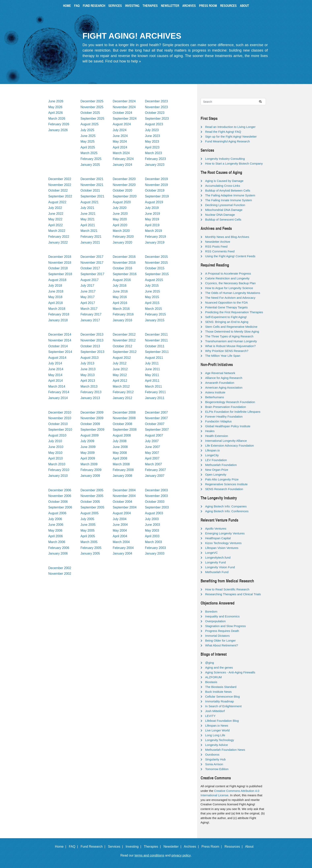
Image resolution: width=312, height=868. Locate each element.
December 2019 (157, 179)
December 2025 (92, 101)
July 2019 (152, 208)
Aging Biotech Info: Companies (226, 506)
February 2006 (59, 548)
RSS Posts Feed (216, 246)
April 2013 (88, 381)
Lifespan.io (213, 450)
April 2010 (56, 458)
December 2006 (60, 490)
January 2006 (58, 553)
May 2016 (120, 297)
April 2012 (120, 381)
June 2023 (153, 136)
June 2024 (120, 136)
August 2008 (122, 435)
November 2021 (92, 185)
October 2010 (58, 424)
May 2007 (152, 453)
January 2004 (123, 553)
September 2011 (157, 352)
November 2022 (60, 185)
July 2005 (88, 519)
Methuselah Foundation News (225, 750)
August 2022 (57, 202)
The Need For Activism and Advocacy (230, 298)
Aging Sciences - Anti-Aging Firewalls (230, 672)
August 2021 (90, 202)
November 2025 (92, 107)
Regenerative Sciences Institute (226, 484)
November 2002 (60, 574)
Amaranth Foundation (220, 383)
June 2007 (153, 447)
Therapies (150, 6)
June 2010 (56, 447)
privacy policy (181, 855)
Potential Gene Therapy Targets (226, 307)
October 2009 (90, 424)
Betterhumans (215, 397)
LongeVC (212, 553)
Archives (189, 6)
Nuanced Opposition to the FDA (227, 302)
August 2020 (122, 202)
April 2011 (152, 381)
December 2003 (157, 490)
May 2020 (120, 219)
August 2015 (154, 280)
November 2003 (157, 496)
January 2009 (90, 476)
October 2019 (155, 190)
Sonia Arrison (214, 764)
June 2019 (153, 214)
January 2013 (90, 398)
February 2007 (155, 470)
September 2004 (125, 507)
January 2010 (58, 476)
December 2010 (60, 412)
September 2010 (60, 430)
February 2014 (59, 392)
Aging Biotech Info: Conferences (227, 511)
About (244, 6)
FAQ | (74, 847)
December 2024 (124, 101)
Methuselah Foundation (221, 465)
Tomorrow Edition (217, 769)
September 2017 (92, 274)
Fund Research (94, 6)
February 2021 (91, 237)
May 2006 (55, 530)
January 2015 (155, 320)
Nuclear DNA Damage (220, 215)
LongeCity (212, 455)
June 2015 (153, 291)
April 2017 (88, 303)
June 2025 (88, 136)
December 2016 (124, 257)
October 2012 (123, 346)
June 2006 (56, 525)
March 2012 (121, 386)
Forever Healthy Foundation (224, 416)
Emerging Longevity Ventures (225, 533)
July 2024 (120, 130)
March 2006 (57, 542)
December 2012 (124, 334)
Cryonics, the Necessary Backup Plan (231, 283)
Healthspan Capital (218, 538)
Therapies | (153, 847)
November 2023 (157, 107)
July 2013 (88, 363)
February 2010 (59, 470)
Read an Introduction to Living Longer (230, 127)
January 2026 (58, 130)
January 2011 (155, 398)
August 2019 (154, 202)
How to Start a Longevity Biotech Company (234, 163)
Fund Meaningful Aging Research (228, 141)
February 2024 (123, 159)
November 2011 (157, 340)
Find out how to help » (123, 61)
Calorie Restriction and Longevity (227, 278)
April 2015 (152, 303)
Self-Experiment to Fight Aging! (226, 317)
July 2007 (152, 441)
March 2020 (121, 231)
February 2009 (91, 470)
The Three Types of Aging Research (229, 336)
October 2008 (123, 424)
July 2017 (88, 286)
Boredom (211, 611)
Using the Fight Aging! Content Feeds (230, 256)
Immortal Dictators (218, 636)
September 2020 (125, 196)
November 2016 (124, 263)
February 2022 (59, 237)
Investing (132, 6)
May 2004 (120, 530)
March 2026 (57, 119)
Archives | (192, 847)
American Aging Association (224, 387)
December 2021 (92, 179)
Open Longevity (216, 474)
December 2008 (124, 412)
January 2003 (155, 553)
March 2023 (154, 153)
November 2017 (92, 263)
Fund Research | (94, 847)
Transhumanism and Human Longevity (231, 341)
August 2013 (90, 358)
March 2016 (121, 309)
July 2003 (152, 519)
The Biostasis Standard (221, 687)
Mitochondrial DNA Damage (224, 210)
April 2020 (120, 225)
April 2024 (120, 147)
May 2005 (88, 530)
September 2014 (60, 352)
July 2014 (55, 363)
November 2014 (60, 340)
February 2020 (123, 237)
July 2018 (55, 286)
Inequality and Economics (222, 616)
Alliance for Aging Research (224, 378)
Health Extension (217, 436)
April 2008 (120, 458)
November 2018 (60, 263)
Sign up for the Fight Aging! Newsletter (231, 136)
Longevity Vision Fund (220, 567)
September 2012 (125, 352)
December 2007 (157, 412)
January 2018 (58, 320)
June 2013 (88, 369)
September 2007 (157, 430)
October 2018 (58, 268)
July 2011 (152, 363)
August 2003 (154, 513)
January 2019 (155, 242)
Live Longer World (217, 730)
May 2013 (88, 375)
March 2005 (89, 542)
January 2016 (123, 320)
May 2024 (120, 142)
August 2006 (57, 513)
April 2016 (120, 303)
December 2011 (157, 334)
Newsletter (170, 6)
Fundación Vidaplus (218, 421)
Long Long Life (215, 735)
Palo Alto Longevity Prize (222, 479)
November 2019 (157, 185)
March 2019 (154, 231)
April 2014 (56, 381)
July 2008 (120, 441)
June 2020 (120, 214)
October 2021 (90, 190)
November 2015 (157, 263)
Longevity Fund (216, 562)
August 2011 (154, 358)
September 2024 (125, 119)
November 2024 (124, 107)
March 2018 (57, 309)
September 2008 (125, 430)
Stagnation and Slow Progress (226, 626)
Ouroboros (212, 754)
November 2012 (124, 340)
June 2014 (56, 369)
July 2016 (120, 286)
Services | (116, 847)
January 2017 (90, 320)
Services (115, 6)
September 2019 (157, 196)
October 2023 (155, 113)
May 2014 (55, 375)
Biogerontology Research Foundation (230, 402)
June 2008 (120, 447)
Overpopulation (216, 621)
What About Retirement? (222, 645)
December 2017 (92, 257)
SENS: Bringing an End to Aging (227, 322)
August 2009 (90, 435)
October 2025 (90, 113)
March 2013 (89, 386)
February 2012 (123, 392)
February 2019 (155, 237)
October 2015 (155, 268)
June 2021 (88, 214)
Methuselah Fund (217, 572)
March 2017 (89, 309)
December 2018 (60, 257)
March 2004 (121, 542)
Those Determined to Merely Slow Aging (232, 331)
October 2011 (155, 346)
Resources (228, 6)
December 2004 (124, 490)
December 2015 (157, 257)
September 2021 (92, 196)
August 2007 (154, 435)
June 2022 (56, 214)
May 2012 (120, 375)
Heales (210, 431)
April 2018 (56, 303)
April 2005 (88, 536)
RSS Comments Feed (220, 251)
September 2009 (92, 430)
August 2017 (90, 280)
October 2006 (58, 502)
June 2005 (88, 525)
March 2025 (89, 153)
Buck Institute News (219, 692)
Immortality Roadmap (220, 701)
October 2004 (123, 502)
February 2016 (123, 314)
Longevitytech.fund (218, 557)
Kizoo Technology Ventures (223, 543)
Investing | (134, 847)
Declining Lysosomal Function (225, 205)
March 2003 (154, 542)
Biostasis (211, 682)
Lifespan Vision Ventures (222, 548)
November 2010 (60, 418)
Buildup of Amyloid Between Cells (228, 190)
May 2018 (55, 297)
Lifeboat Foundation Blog (222, 721)
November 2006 (60, 496)
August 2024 (122, 124)
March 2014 (57, 386)
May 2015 (152, 297)
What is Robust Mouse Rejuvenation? (231, 346)
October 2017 (90, 268)
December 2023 (157, 101)
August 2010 (57, 435)
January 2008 (123, 476)
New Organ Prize (217, 470)
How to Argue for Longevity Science (229, 288)
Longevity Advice (217, 745)
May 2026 (55, 107)
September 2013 (92, 352)
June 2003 (153, 525)
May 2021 (88, 219)
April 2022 (56, 225)
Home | (62, 847)
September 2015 (157, 274)
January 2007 (155, 476)
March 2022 (57, 231)
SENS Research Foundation (224, 489)
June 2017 (88, 291)
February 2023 (155, 159)
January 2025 (90, 165)
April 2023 (152, 147)
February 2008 (123, 470)
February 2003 (155, 548)
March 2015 (154, 309)
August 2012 (122, 358)
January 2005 (90, 553)
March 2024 (121, 153)
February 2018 (59, 314)
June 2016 (120, 291)
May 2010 (55, 453)
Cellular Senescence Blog (223, 696)
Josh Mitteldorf (215, 711)
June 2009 (88, 447)
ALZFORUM (214, 677)
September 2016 (125, 274)
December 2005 (92, 490)
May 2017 (88, 297)
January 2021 (90, 242)
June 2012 (120, 369)
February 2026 (59, 124)
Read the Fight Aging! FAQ (223, 132)
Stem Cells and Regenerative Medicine (231, 327)
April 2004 (120, 536)
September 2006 (60, 507)
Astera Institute (215, 392)
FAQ (77, 6)
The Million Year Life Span (223, 356)
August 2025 (90, 124)
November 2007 (157, 418)
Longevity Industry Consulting (225, 159)
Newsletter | (173, 847)
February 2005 (91, 548)
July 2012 (120, 363)
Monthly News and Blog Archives (227, 237)
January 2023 (155, 165)
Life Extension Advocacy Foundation (230, 445)
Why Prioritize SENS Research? (227, 351)
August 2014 (57, 358)
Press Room (208, 6)
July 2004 (120, 519)
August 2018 (57, 280)
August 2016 (122, 280)
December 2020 (124, 179)
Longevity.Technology (220, 740)
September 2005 (92, 507)
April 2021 (88, 225)
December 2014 (60, 334)
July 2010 (55, 441)
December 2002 (60, 568)
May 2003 (152, 530)
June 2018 (56, 291)
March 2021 (89, 231)
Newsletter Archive (218, 242)
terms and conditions (149, 855)
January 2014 (58, 398)
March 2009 (89, 464)
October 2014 (58, 346)
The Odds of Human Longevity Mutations (233, 293)
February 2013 (91, 392)
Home (67, 6)
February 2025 (91, 159)
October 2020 (123, 190)
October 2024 (123, 113)
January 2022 (58, 242)
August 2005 (90, 513)
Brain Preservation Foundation (226, 407)
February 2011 (155, 392)
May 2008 (120, 453)
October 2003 (155, 502)
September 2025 (92, 119)
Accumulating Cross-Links (223, 186)
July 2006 (55, 519)
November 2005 (92, 496)
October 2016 (123, 268)
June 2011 (153, 369)
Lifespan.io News (217, 725)
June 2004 (120, 525)
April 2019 (152, 225)
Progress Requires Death (222, 631)
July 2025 (88, 130)
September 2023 (157, 119)
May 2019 (152, 219)
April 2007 (152, 458)
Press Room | (212, 847)
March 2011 (154, 386)
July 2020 (120, 208)
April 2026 (56, 113)
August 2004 (122, 513)
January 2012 (123, 398)
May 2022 (55, 219)
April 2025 (88, 147)
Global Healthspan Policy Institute (228, 426)
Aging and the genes (219, 667)
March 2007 (154, 464)
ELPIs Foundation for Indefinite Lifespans (233, 412)
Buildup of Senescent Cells (223, 219)
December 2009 (92, 412)
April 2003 (152, 536)
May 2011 (152, 375)
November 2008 (124, 418)
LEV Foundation (216, 460)
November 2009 (92, 418)
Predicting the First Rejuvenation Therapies (234, 312)
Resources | (234, 847)
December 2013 (92, 334)
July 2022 (55, 208)
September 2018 (60, 274)
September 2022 (60, 196)
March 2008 (121, 464)
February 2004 (123, 548)
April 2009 (88, 458)
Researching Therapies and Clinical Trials (233, 594)
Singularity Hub (216, 759)
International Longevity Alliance (226, 441)
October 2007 (155, 424)
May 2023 (152, 142)
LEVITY (210, 716)
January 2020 (123, 242)
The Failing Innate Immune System (229, 200)
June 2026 (56, 101)
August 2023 (154, 124)
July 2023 (152, 130)
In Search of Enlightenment (223, 706)
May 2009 (88, 453)
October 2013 (90, 346)
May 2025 (88, 142)
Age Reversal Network (220, 373)
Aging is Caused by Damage (224, 181)
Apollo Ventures (216, 528)
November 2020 (124, 185)
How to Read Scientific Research (227, 589)
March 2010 (57, 464)
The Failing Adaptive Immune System (230, 195)
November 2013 (92, 340)
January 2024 (123, 165)
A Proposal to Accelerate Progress (228, 273)
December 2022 (60, 179)
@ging (210, 663)
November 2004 (124, 496)
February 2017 (91, 314)
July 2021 (88, 208)
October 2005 (90, 502)
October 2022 (58, 190)
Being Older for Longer (221, 640)
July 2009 (88, 441)
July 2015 (152, 286)
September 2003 (157, 507)
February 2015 (155, 314)
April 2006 (56, 536)
